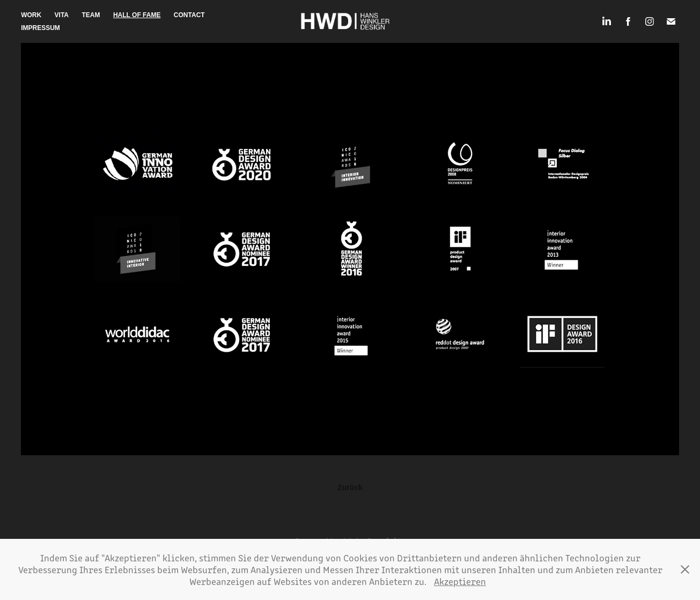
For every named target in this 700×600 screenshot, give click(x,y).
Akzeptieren (460, 581)
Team (91, 15)
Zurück (350, 487)
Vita (62, 15)
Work (31, 15)
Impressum (40, 28)
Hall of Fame (137, 15)
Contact (189, 15)
